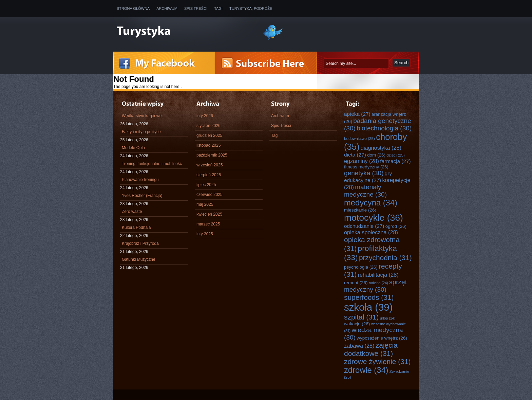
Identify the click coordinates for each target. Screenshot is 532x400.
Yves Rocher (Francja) (142, 196)
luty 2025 (205, 234)
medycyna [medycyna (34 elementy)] (371, 203)
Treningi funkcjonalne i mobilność (152, 164)
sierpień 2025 (209, 175)
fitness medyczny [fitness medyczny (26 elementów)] (366, 167)
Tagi (218, 8)
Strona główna (133, 8)
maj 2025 (205, 204)
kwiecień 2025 (209, 214)
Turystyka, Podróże (251, 8)
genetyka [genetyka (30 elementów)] (364, 173)
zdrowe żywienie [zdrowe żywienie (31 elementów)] (377, 361)
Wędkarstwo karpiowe (142, 116)
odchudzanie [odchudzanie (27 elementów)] (364, 226)
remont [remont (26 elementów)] (356, 283)
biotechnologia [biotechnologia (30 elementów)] (384, 128)
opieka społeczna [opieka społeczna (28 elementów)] (371, 232)
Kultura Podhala (136, 228)
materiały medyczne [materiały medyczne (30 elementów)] (365, 191)
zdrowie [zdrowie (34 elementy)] (366, 370)
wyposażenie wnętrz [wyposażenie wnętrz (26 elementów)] (382, 338)
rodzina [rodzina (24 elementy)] (378, 283)
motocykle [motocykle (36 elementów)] (374, 218)
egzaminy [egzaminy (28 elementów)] (362, 161)
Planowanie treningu (140, 180)
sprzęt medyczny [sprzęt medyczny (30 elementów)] (375, 286)
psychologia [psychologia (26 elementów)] (361, 267)
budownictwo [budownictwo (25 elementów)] (359, 138)
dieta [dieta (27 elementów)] (355, 155)
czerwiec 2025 (210, 195)
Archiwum (167, 8)
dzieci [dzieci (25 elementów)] (396, 155)
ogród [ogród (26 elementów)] (396, 226)
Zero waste (132, 212)
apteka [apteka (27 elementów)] (357, 114)
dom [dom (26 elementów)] (376, 155)
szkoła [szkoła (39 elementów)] (368, 307)
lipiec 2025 (206, 185)
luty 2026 (205, 116)
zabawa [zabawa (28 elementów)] (359, 346)
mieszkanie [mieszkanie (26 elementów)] (360, 210)
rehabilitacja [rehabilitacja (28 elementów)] (378, 275)
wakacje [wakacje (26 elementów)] (357, 324)
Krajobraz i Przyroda (140, 243)
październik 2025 (212, 155)
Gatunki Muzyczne (139, 259)
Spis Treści (196, 8)
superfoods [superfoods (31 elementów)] (369, 297)
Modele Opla (133, 148)
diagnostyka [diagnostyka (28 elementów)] (381, 148)
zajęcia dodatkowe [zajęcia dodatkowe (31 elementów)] (371, 349)
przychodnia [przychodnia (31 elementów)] (385, 258)
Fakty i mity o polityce (141, 132)
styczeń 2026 (208, 126)
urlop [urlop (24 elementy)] (388, 318)
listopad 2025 (208, 145)
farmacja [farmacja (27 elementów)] (395, 161)
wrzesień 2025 (210, 165)
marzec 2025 (208, 224)
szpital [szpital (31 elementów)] (361, 317)
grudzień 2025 (209, 135)
